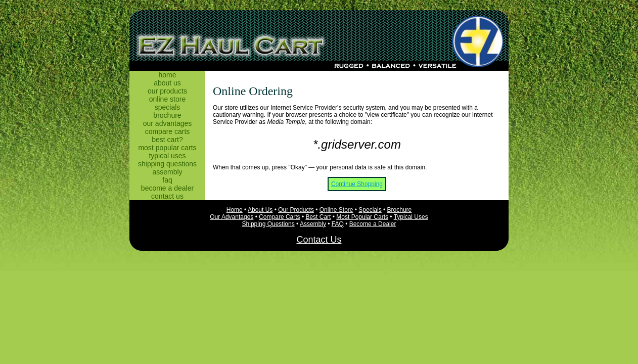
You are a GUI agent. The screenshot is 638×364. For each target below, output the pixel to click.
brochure (167, 115)
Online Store (336, 210)
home (167, 75)
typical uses (167, 156)
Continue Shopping (357, 184)
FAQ (338, 224)
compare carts (168, 131)
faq (167, 180)
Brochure (400, 210)
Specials (370, 210)
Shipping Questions (268, 224)
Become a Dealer (373, 224)
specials (168, 107)
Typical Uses (411, 217)
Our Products (296, 210)
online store (167, 99)
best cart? (167, 140)
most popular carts (167, 148)
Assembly (313, 224)
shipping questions (167, 164)
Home (235, 210)
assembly (167, 172)
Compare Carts (279, 217)
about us (167, 83)
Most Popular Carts (362, 217)
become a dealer (167, 188)
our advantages (168, 123)
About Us (260, 210)
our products (167, 91)
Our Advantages (232, 217)
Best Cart (318, 217)
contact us (167, 196)
